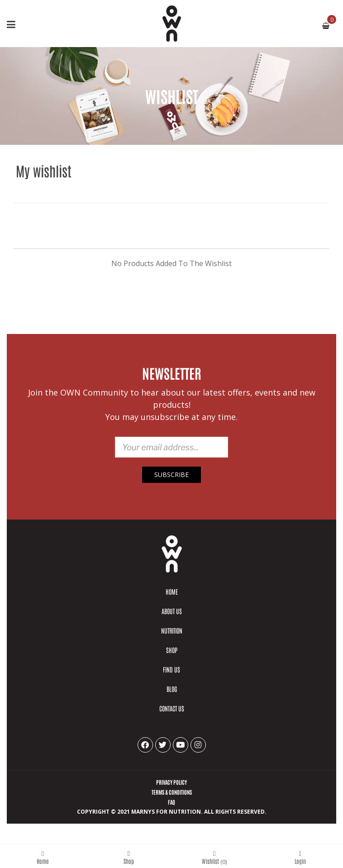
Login (300, 857)
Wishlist (214, 857)
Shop (129, 857)
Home (43, 857)
